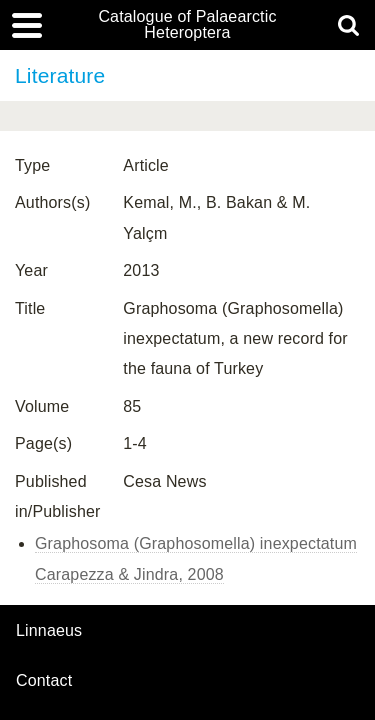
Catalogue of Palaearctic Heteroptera (187, 25)
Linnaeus (49, 631)
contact (44, 680)
